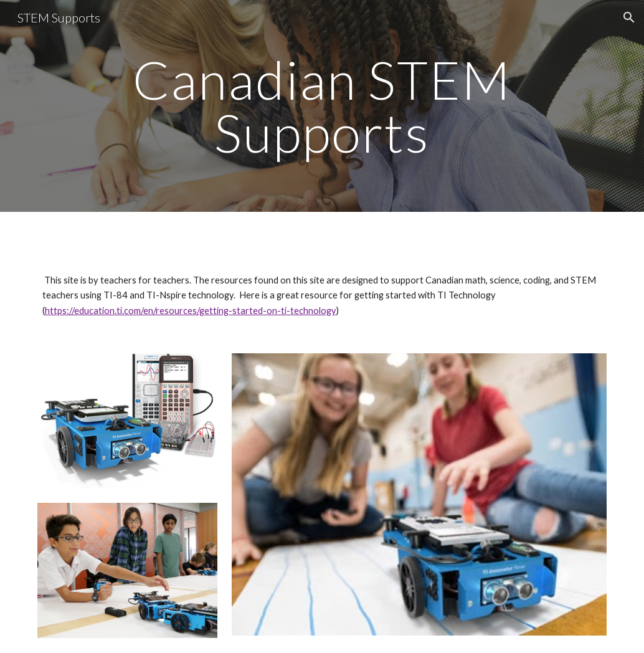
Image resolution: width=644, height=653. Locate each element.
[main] (322, 106)
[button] (629, 17)
